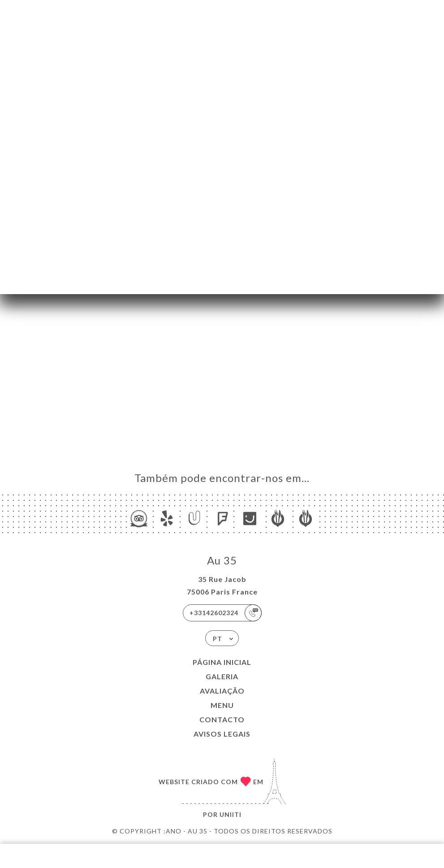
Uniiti (231, 814)
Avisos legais (222, 734)
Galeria (222, 676)
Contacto (222, 719)
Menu (222, 705)
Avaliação (222, 691)
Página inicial (222, 662)
